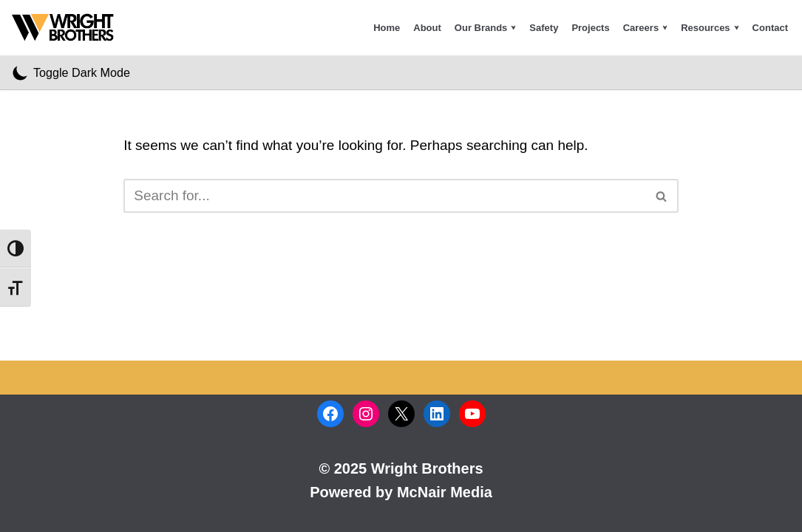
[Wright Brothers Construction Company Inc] (67, 28)
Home (387, 28)
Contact (770, 28)
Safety (544, 28)
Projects (590, 28)
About (427, 28)
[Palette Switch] (71, 72)
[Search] (384, 196)
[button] (513, 28)
